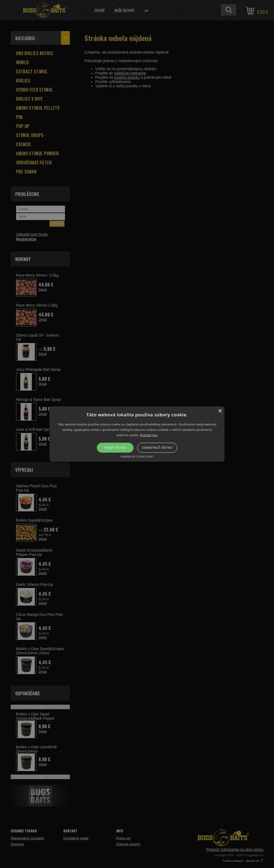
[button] (137, 434)
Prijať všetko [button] (115, 448)
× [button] (220, 411)
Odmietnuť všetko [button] (157, 448)
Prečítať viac (149, 435)
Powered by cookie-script (137, 456)
